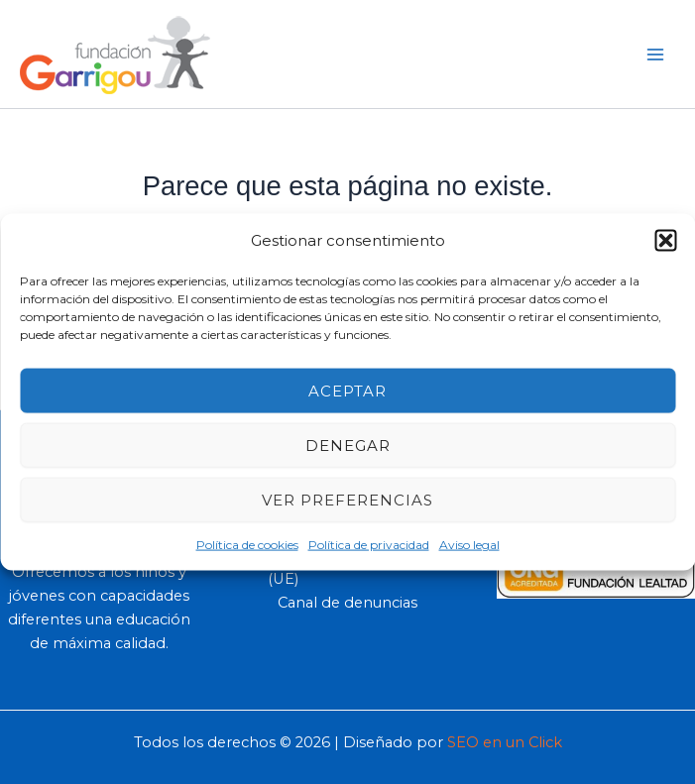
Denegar (348, 445)
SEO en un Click (505, 742)
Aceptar (347, 390)
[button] (665, 240)
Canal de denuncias (347, 603)
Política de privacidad (369, 545)
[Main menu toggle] (655, 54)
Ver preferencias (347, 499)
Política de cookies (247, 545)
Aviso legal (469, 545)
